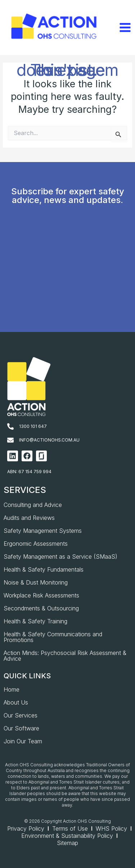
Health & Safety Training (35, 621)
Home (12, 689)
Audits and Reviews (29, 518)
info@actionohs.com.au (49, 440)
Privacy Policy (26, 828)
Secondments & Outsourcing (41, 608)
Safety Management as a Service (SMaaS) (60, 557)
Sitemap (67, 843)
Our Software (21, 728)
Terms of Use (70, 828)
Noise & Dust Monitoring (36, 582)
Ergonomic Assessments (36, 544)
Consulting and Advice (33, 505)
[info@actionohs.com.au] (10, 440)
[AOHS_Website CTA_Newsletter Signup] (67, 280)
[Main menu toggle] (125, 28)
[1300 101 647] (10, 426)
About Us (16, 702)
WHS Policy (111, 828)
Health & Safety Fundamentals (44, 569)
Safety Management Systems (43, 531)
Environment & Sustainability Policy (67, 836)
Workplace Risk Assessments (41, 595)
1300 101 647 (33, 426)
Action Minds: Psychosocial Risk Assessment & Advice (65, 656)
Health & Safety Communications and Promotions (53, 637)
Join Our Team (23, 741)
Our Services (21, 715)
